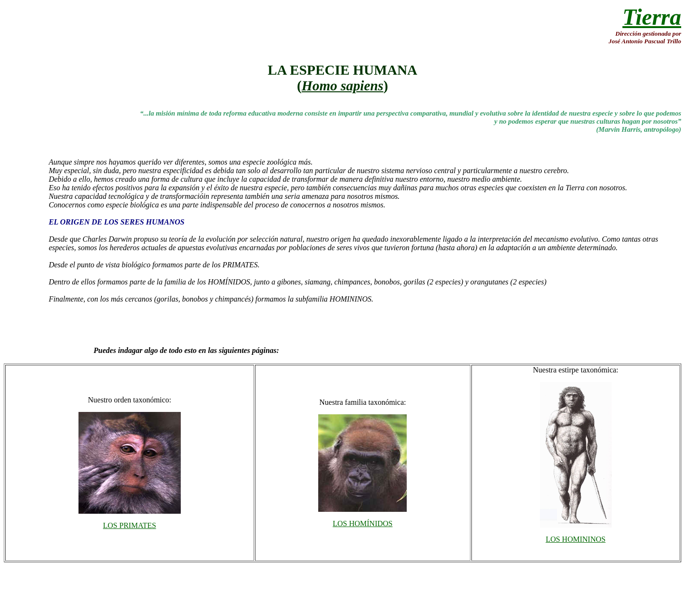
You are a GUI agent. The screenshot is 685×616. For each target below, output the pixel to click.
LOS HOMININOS (576, 539)
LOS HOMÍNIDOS (362, 523)
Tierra (652, 17)
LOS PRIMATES (130, 525)
